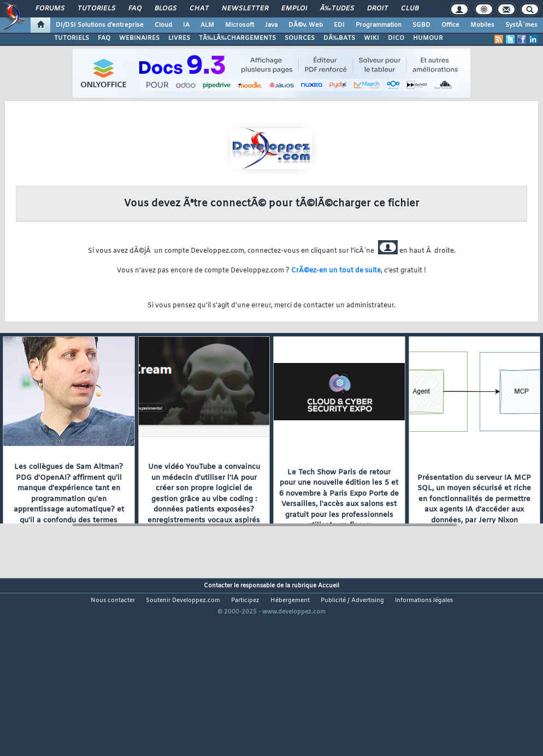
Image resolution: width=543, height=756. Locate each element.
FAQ (135, 9)
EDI (339, 25)
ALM (207, 25)
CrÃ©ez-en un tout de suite (336, 271)
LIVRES (179, 38)
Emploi (294, 9)
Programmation (379, 25)
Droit (377, 9)
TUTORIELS (72, 38)
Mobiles (482, 25)
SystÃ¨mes (521, 25)
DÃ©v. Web (306, 25)
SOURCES (300, 38)
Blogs (166, 9)
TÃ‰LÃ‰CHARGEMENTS (237, 38)
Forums (50, 9)
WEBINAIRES (139, 38)
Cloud (163, 25)
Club (410, 9)
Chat (199, 9)
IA (186, 25)
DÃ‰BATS (339, 38)
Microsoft (240, 25)
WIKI (371, 38)
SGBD (421, 25)
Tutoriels (96, 9)
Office (450, 25)
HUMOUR (428, 38)
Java (271, 25)
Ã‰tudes (337, 9)
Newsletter (245, 9)
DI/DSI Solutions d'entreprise (100, 25)
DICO (396, 38)
